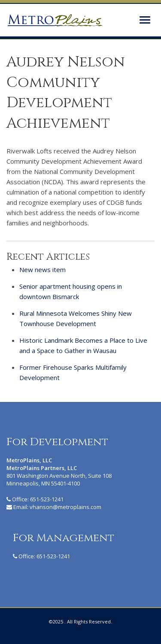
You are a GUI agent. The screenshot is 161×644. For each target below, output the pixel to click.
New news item (43, 270)
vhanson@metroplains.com (65, 507)
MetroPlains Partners (55, 20)
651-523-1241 (47, 499)
